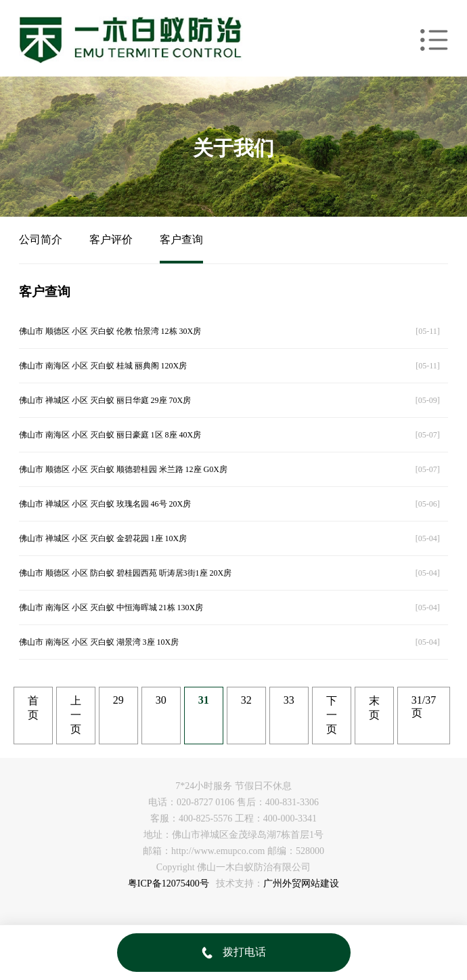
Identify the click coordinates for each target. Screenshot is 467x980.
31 (204, 700)
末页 (374, 708)
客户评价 (111, 239)
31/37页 (424, 706)
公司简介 (41, 239)
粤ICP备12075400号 (169, 883)
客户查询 (181, 239)
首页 (33, 708)
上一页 (76, 715)
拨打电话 (234, 952)
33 (289, 700)
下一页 (332, 715)
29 (118, 700)
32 (246, 700)
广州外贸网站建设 (301, 883)
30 (161, 700)
